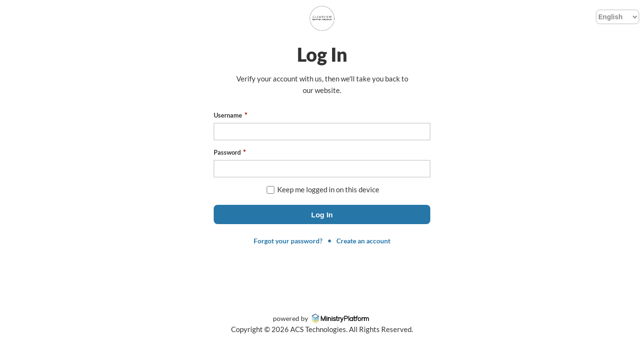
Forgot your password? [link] (288, 241)
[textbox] (322, 132)
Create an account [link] (363, 241)
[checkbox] (270, 190)
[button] (322, 214)
